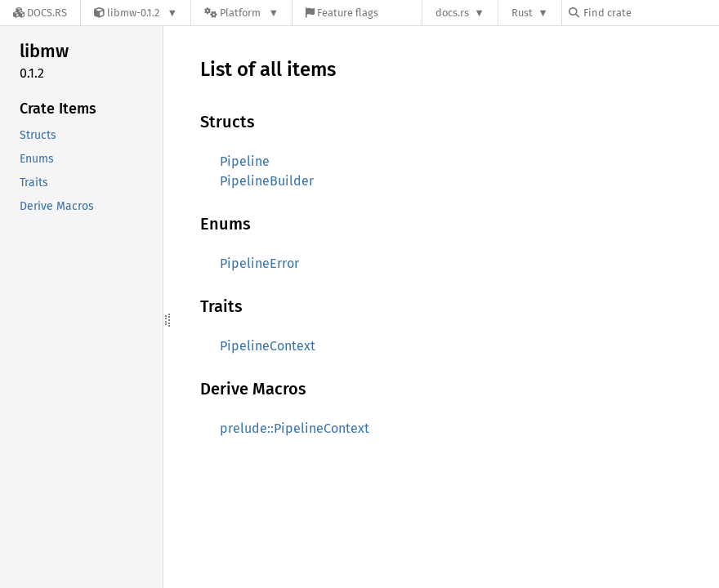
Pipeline (245, 161)
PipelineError (259, 263)
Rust (522, 13)
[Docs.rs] (40, 13)
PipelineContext (268, 346)
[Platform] (241, 13)
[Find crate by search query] (650, 13)
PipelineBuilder (267, 181)
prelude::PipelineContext (295, 428)
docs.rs (452, 13)
